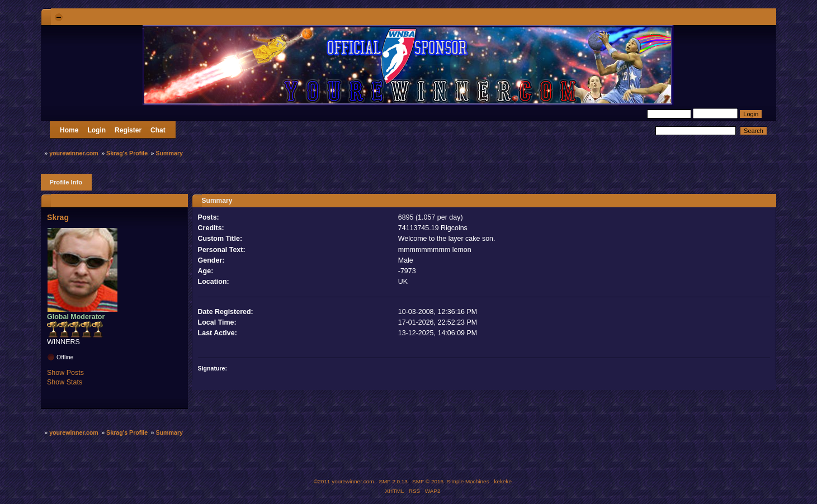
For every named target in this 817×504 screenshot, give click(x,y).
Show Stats (65, 382)
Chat (158, 130)
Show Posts (65, 373)
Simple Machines (468, 481)
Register (128, 130)
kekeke (503, 481)
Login (96, 130)
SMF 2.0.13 (393, 481)
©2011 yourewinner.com (344, 481)
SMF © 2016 (428, 481)
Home (69, 130)
